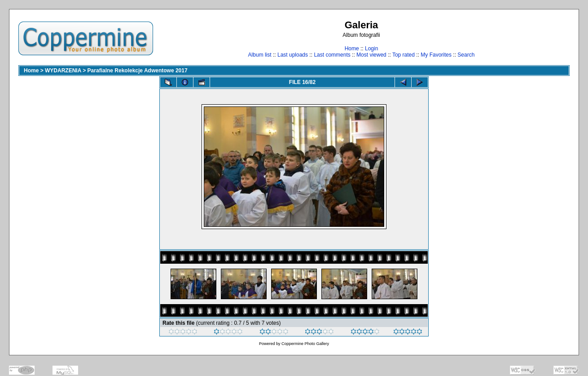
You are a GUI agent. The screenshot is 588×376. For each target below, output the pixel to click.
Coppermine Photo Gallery (305, 344)
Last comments (332, 55)
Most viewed (371, 55)
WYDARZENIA (63, 71)
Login (371, 49)
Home (352, 49)
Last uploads (293, 55)
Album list (260, 55)
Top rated (404, 55)
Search (466, 55)
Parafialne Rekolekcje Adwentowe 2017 (138, 71)
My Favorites (436, 55)
